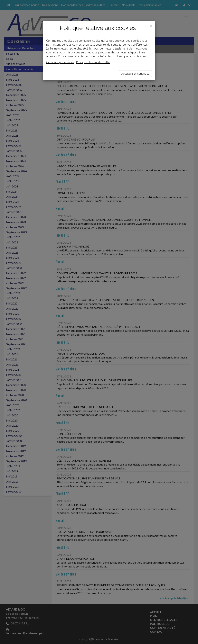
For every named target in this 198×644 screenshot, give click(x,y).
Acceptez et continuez (135, 73)
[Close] (151, 26)
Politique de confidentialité (93, 62)
